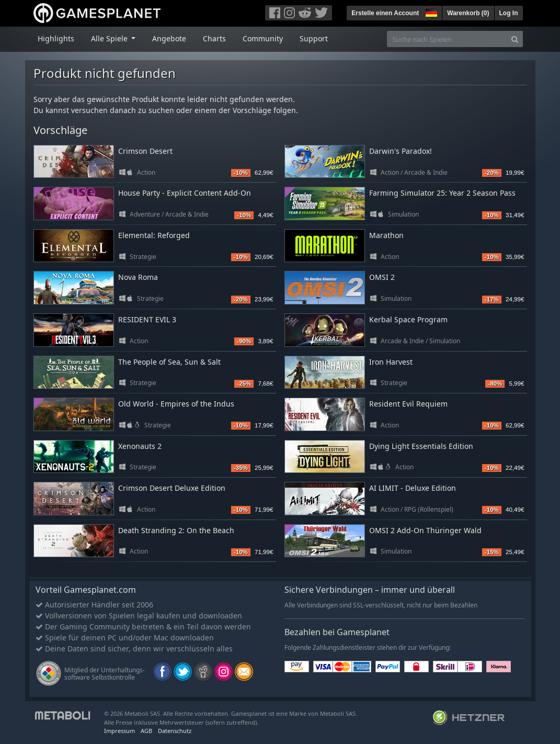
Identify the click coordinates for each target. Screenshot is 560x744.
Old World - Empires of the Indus (176, 404)
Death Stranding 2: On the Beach (176, 530)
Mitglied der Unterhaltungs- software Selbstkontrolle (105, 674)
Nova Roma (138, 277)
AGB (146, 731)
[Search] (515, 39)
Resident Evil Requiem (408, 404)
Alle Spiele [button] (110, 38)
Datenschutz (175, 731)
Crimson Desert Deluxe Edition (172, 488)
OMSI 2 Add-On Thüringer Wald (425, 530)
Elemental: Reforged (154, 235)
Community (263, 38)
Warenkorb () (468, 13)
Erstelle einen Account (385, 13)
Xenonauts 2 (140, 446)
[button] (430, 12)
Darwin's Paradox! (401, 151)
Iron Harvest (391, 362)
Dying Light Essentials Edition (421, 446)
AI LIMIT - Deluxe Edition (413, 488)
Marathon (386, 235)
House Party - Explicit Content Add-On (185, 193)
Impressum (119, 731)
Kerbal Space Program (408, 319)
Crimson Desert (145, 151)
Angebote (169, 38)
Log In (509, 13)
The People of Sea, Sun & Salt (169, 362)
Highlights (56, 38)
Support (314, 38)
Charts (214, 38)
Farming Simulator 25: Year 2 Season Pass (442, 193)
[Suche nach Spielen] (447, 39)
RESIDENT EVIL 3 (147, 319)
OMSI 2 (382, 277)
